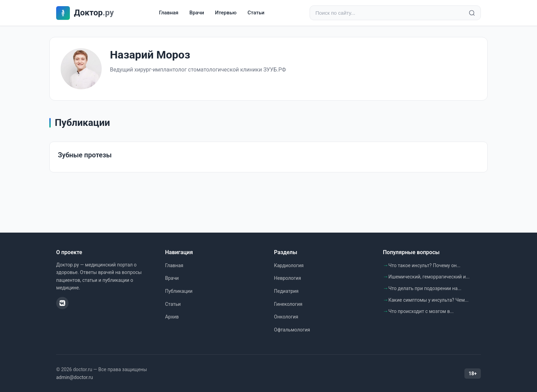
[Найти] (472, 13)
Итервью (226, 13)
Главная (169, 13)
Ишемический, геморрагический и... (429, 277)
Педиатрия (286, 291)
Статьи (256, 13)
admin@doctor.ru (74, 377)
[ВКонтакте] (62, 303)
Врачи (197, 13)
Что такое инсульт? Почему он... (424, 265)
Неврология (288, 278)
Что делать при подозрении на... (425, 288)
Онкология (286, 317)
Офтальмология (292, 330)
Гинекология (288, 304)
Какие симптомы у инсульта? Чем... (428, 300)
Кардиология (289, 265)
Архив (172, 317)
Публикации (179, 291)
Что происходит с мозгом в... (421, 311)
